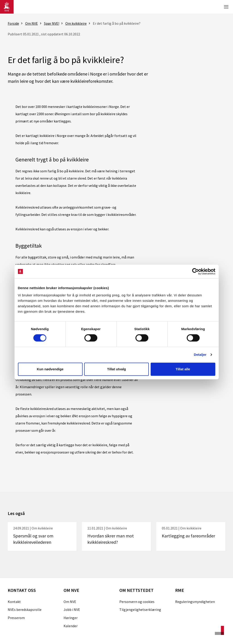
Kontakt (14, 602)
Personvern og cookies (137, 602)
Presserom (16, 618)
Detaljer (200, 355)
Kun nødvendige (50, 369)
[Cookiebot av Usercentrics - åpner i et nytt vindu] (195, 271)
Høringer (71, 618)
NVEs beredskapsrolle (25, 610)
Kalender (71, 626)
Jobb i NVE (72, 610)
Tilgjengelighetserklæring (140, 610)
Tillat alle (183, 369)
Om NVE (70, 602)
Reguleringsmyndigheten (195, 602)
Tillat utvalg (116, 369)
